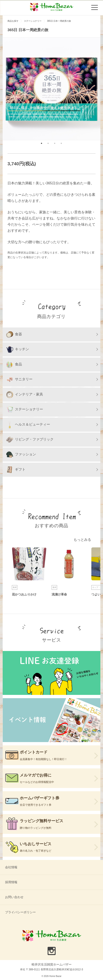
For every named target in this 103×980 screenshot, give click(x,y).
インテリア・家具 (25, 395)
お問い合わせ (14, 897)
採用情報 (11, 882)
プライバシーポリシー (20, 912)
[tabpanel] (52, 89)
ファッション (21, 455)
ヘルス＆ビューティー (28, 425)
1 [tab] (42, 143)
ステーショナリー (25, 410)
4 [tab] (61, 143)
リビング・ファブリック (30, 440)
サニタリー (19, 379)
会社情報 (11, 867)
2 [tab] (48, 143)
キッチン (18, 349)
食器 (14, 334)
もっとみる (82, 540)
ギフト (16, 470)
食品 (14, 365)
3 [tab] (55, 143)
